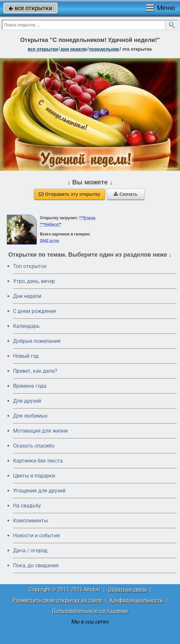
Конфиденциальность (136, 600)
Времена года (30, 386)
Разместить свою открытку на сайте (57, 600)
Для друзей (27, 401)
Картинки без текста (38, 461)
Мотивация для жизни (40, 431)
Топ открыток (30, 266)
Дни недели (27, 296)
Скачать (126, 194)
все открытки (30, 8)
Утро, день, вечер (34, 281)
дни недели (74, 49)
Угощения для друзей (39, 491)
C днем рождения (35, 311)
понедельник (104, 49)
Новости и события (36, 536)
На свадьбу (27, 506)
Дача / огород (30, 550)
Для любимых (30, 416)
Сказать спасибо (34, 446)
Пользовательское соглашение (90, 611)
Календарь (26, 326)
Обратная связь (128, 590)
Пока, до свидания (36, 565)
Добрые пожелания (37, 341)
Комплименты (30, 521)
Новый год (26, 356)
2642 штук (50, 241)
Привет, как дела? (35, 371)
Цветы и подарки (34, 476)
